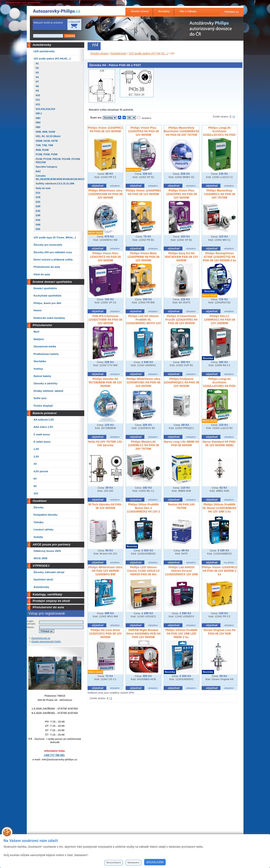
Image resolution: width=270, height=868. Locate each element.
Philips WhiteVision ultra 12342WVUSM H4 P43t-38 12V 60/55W (105, 194)
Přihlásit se (232, 12)
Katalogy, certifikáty (47, 594)
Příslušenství (42, 325)
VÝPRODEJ (41, 566)
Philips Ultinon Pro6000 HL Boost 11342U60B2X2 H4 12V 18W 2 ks (219, 508)
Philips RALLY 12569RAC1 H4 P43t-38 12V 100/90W (219, 320)
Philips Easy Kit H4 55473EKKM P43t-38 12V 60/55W (181, 257)
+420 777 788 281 (54, 755)
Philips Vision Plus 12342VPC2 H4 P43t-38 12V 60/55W (105, 257)
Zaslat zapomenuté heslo (46, 641)
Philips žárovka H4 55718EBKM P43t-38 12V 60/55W (105, 382)
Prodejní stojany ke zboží (51, 601)
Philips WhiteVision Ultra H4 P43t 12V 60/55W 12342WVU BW (105, 571)
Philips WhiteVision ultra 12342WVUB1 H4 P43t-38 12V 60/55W (143, 382)
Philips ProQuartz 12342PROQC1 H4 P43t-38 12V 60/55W (182, 382)
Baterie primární (44, 413)
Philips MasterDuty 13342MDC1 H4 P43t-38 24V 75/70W (219, 194)
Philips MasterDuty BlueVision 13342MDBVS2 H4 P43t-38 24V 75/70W (182, 131)
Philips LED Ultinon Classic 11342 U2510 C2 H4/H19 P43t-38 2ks (143, 571)
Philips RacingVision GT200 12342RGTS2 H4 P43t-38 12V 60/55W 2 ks (219, 257)
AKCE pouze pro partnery (51, 544)
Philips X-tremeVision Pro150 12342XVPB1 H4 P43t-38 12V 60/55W (181, 320)
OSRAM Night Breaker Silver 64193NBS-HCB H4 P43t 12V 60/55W (143, 634)
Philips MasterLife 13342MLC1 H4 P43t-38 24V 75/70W (143, 445)
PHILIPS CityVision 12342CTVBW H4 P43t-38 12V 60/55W (105, 320)
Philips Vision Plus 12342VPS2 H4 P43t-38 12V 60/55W (143, 131)
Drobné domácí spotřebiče (52, 282)
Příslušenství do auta (48, 607)
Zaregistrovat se (41, 638)
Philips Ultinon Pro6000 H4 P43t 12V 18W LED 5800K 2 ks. (181, 634)
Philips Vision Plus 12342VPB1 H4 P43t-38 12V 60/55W (182, 194)
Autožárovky (42, 45)
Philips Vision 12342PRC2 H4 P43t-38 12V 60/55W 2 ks (219, 571)
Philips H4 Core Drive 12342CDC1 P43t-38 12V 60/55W (105, 634)
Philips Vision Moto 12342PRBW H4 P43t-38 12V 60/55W (143, 257)
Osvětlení (40, 501)
